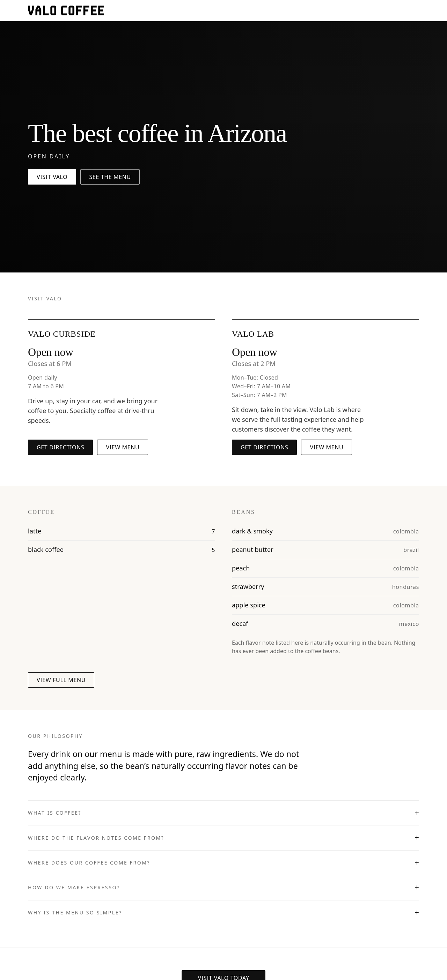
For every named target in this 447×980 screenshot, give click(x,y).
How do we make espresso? (74, 887)
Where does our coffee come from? (89, 863)
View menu (123, 447)
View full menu (61, 680)
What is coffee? (55, 813)
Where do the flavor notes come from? (96, 838)
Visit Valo (52, 177)
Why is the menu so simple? (75, 912)
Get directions (60, 447)
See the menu (110, 177)
